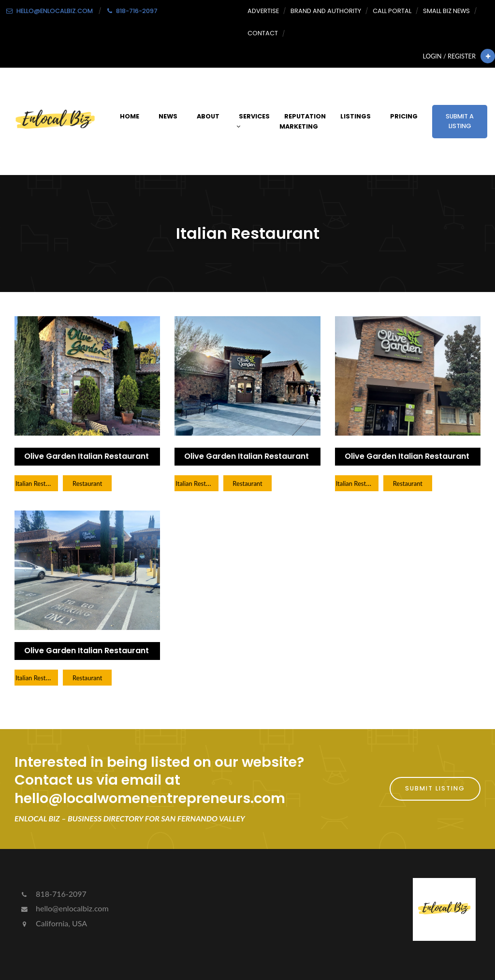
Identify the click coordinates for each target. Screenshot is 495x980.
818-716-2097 (53, 894)
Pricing (404, 116)
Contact (263, 33)
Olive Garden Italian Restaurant (87, 456)
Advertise (263, 11)
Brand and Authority (326, 11)
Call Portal (392, 11)
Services (253, 121)
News (168, 116)
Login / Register (449, 56)
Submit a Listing (460, 121)
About (208, 116)
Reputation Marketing (303, 121)
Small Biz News (446, 11)
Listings (356, 116)
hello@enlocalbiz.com (64, 908)
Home (130, 116)
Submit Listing (435, 788)
